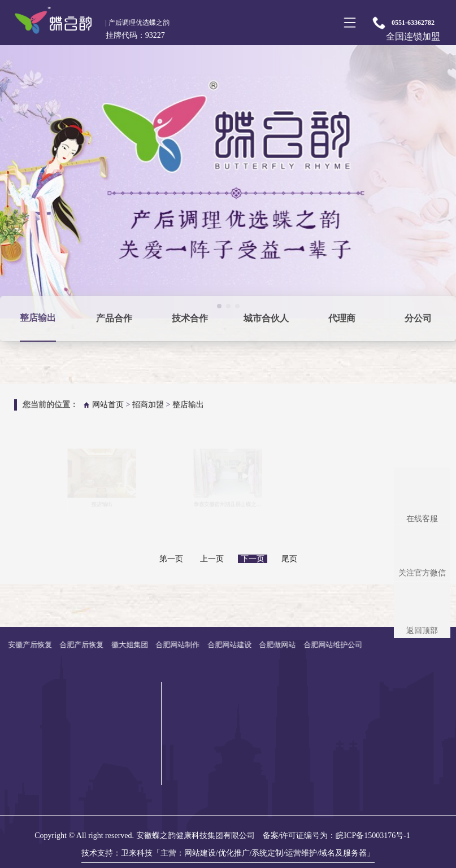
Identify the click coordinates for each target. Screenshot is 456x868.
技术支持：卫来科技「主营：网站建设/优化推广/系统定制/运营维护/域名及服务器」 (228, 853)
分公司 (418, 318)
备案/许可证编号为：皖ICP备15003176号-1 (336, 836)
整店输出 (38, 318)
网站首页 (108, 405)
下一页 (253, 559)
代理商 (342, 318)
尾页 (289, 559)
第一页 (171, 559)
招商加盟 (148, 405)
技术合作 (190, 318)
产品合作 (114, 318)
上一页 (212, 559)
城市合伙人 (266, 318)
